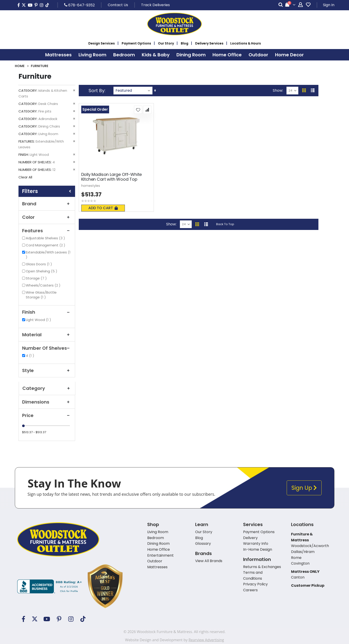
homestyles (91, 186)
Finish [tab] (47, 312)
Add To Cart (103, 208)
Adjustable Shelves (46, 238)
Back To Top (225, 224)
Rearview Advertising (206, 640)
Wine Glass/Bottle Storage (41, 295)
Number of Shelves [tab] (47, 348)
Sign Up (304, 488)
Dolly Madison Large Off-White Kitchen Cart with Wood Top (112, 177)
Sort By (97, 91)
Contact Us (118, 5)
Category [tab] (47, 388)
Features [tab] (47, 231)
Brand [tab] (47, 204)
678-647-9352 (79, 5)
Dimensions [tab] (47, 402)
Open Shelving (42, 271)
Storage (37, 278)
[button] (138, 110)
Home (20, 66)
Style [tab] (47, 370)
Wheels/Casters (44, 285)
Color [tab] (47, 217)
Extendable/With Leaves (48, 255)
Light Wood (39, 320)
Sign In (329, 5)
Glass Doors (39, 264)
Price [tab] (47, 415)
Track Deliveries (155, 5)
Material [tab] (47, 335)
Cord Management (46, 245)
